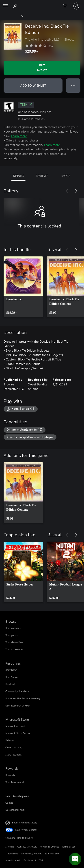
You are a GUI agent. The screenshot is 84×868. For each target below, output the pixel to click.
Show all (55, 249)
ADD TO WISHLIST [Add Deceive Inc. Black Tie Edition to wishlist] (33, 85)
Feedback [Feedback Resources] (10, 684)
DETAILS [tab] (18, 176)
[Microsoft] (42, 3)
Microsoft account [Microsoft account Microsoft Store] (15, 726)
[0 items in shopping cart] (66, 6)
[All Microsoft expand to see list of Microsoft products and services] (6, 6)
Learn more (19, 136)
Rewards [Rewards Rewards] (10, 775)
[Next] (76, 191)
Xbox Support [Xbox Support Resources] (13, 677)
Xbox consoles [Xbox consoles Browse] (13, 628)
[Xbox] (12, 16)
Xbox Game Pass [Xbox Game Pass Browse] (14, 642)
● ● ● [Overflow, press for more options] (73, 85)
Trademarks (12, 853)
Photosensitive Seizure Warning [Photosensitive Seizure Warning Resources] (23, 698)
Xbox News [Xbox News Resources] (11, 670)
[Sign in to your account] (77, 6)
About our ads (13, 860)
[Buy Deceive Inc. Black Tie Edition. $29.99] (42, 68)
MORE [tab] (66, 176)
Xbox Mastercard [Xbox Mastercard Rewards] (15, 782)
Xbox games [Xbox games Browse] (12, 635)
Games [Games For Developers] (9, 803)
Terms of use (69, 847)
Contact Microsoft (27, 847)
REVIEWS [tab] (42, 176)
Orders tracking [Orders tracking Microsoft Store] (14, 747)
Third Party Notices (31, 853)
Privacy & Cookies (49, 847)
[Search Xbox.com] (16, 6)
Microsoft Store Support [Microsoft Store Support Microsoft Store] (18, 733)
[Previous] (67, 191)
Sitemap (10, 847)
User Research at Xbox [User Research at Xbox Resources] (18, 705)
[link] (23, 287)
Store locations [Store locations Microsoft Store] (14, 754)
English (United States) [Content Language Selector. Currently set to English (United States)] (25, 822)
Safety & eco (52, 853)
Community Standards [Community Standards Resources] (17, 691)
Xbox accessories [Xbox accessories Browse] (15, 649)
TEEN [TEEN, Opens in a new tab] (26, 105)
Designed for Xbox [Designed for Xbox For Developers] (15, 810)
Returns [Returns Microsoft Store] (10, 740)
